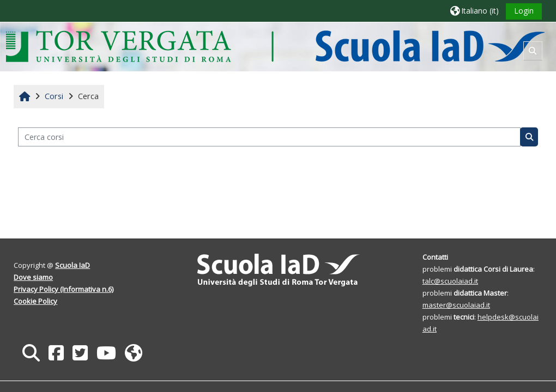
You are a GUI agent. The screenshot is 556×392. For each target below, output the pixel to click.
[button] (474, 11)
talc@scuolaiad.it (450, 281)
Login (523, 11)
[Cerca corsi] (269, 137)
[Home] (276, 46)
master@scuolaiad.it (456, 305)
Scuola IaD (73, 265)
